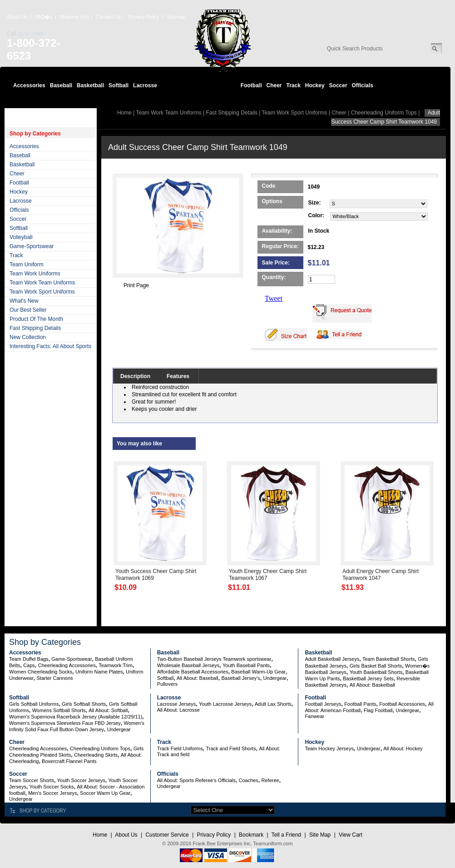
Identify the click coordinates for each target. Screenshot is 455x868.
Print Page (136, 285)
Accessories (29, 85)
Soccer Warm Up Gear (105, 793)
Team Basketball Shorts (389, 659)
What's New (24, 301)
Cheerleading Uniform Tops (384, 113)
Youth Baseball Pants (246, 665)
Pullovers (167, 684)
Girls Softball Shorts (84, 704)
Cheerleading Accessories (67, 665)
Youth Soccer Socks (52, 787)
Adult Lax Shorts (273, 704)
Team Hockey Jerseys (329, 748)
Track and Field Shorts (231, 748)
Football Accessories (402, 704)
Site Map (320, 835)
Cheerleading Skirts (96, 755)
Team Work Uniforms (35, 274)
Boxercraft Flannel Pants (69, 761)
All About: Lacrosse (178, 710)
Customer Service (167, 835)
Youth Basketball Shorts (376, 672)
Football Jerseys (323, 704)
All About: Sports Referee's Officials (196, 780)
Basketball (90, 85)
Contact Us (109, 17)
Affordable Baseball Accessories (193, 672)
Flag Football (378, 710)
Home (124, 113)
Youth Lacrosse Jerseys (225, 704)
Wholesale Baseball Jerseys (188, 665)
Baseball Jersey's (240, 678)
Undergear (275, 678)
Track (294, 85)
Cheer (274, 85)
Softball (119, 85)
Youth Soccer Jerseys (81, 780)
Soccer (338, 85)
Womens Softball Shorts (59, 710)
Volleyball (21, 237)
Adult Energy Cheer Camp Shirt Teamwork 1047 (381, 575)
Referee (270, 780)
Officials (363, 85)
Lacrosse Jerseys (177, 704)
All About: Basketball (372, 685)
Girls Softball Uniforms (34, 704)
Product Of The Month (36, 319)
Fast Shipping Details (35, 328)
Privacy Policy (143, 17)
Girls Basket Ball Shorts (376, 666)
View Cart (351, 835)
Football (251, 85)
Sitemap (176, 17)
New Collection (28, 337)
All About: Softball (108, 710)
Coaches (248, 780)
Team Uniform (27, 264)
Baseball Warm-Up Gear (258, 672)
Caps (29, 665)
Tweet (274, 298)
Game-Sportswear (32, 246)
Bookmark (251, 835)
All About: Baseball (198, 678)
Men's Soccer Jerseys (52, 793)
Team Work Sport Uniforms (42, 292)
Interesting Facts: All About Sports (50, 346)
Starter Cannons (54, 678)
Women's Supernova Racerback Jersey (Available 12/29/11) (76, 717)
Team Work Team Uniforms (42, 283)
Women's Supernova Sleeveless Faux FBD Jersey (65, 723)
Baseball (61, 85)
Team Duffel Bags (29, 659)
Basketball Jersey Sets (368, 678)
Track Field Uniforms (180, 748)
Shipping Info (74, 17)
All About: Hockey (403, 748)
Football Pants (360, 704)
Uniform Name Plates (99, 672)
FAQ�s (43, 17)
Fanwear (314, 716)
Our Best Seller (28, 310)
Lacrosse (145, 85)
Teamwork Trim (116, 665)
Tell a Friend (286, 835)
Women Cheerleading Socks (41, 672)
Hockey (315, 85)
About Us (17, 17)
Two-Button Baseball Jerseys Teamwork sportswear (214, 659)
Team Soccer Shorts (32, 780)
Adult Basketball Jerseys (332, 659)
